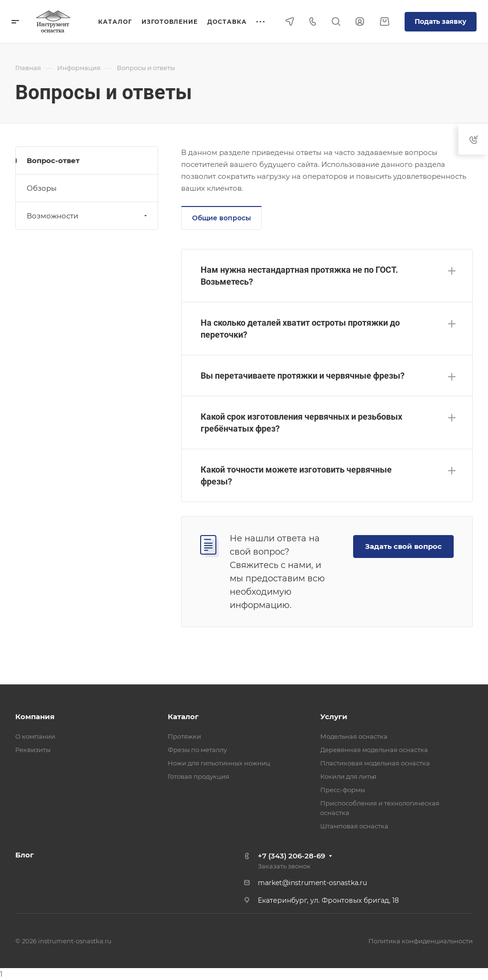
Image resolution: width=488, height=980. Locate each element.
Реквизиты (33, 750)
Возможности (88, 216)
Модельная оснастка (354, 736)
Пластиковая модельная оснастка (375, 763)
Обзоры (42, 188)
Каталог (183, 717)
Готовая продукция (198, 776)
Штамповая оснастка (354, 826)
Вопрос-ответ (53, 160)
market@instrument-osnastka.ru (312, 883)
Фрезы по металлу (197, 750)
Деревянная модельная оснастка (374, 750)
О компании (35, 736)
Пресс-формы (343, 790)
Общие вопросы (222, 218)
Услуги (334, 717)
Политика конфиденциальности (421, 941)
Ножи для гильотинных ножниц (219, 763)
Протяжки (184, 736)
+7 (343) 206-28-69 (291, 856)
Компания (35, 717)
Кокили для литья (348, 776)
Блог (25, 855)
